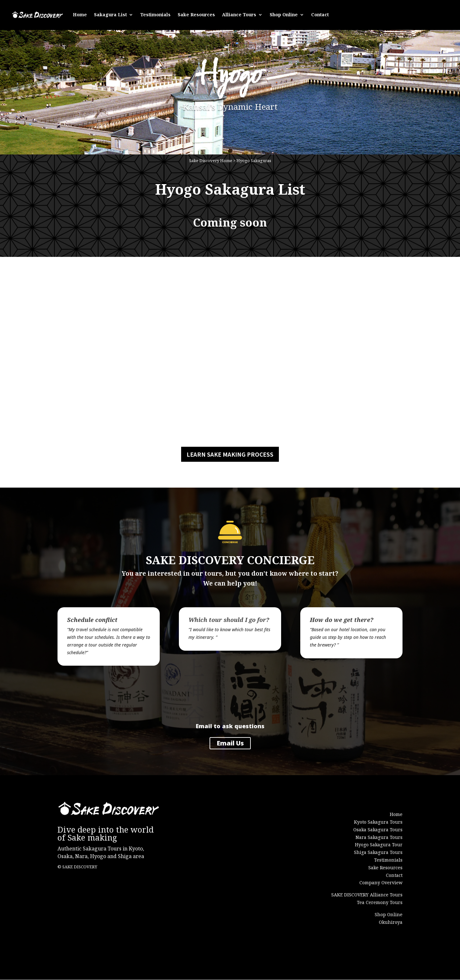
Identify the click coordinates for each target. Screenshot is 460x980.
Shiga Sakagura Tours (378, 853)
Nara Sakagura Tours (379, 837)
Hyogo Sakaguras (254, 161)
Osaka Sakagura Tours (378, 830)
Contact (320, 14)
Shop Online (284, 14)
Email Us (230, 743)
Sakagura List (110, 14)
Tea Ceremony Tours (380, 903)
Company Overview (381, 883)
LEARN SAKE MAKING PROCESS (230, 455)
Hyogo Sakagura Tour (379, 845)
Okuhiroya (391, 922)
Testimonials (155, 14)
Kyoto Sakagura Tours (378, 822)
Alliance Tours (239, 14)
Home (80, 14)
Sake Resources (196, 14)
